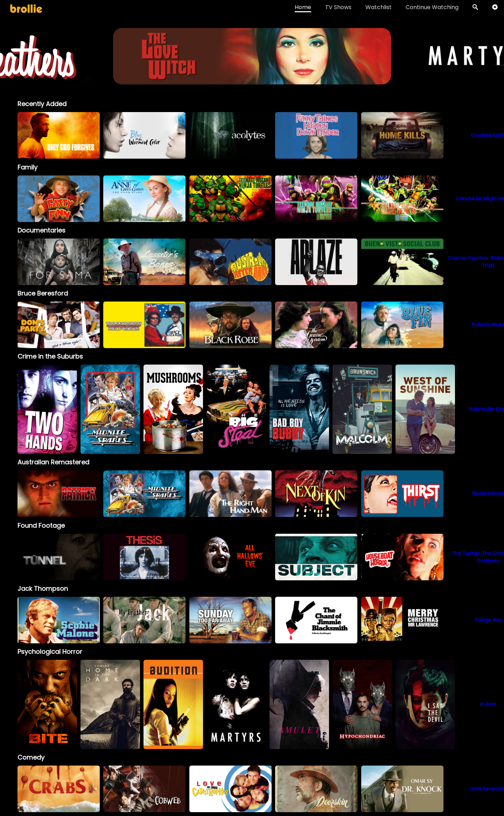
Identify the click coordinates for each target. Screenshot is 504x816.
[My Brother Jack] (144, 620)
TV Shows (338, 7)
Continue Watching (432, 7)
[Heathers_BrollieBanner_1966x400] (252, 81)
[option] (59, 135)
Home (303, 7)
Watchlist (379, 7)
